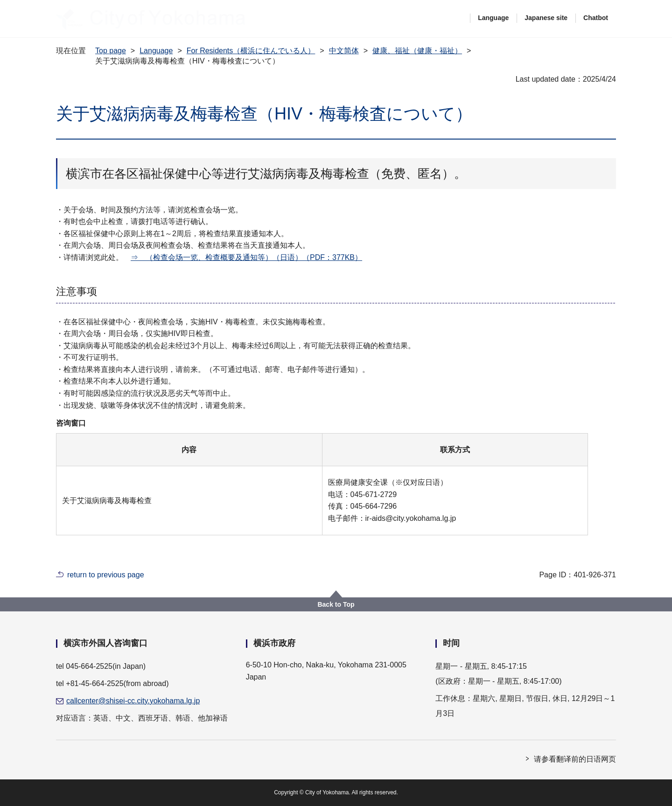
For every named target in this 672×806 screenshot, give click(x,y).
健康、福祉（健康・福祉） (417, 51)
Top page (111, 51)
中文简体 (344, 51)
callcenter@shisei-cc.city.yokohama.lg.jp (133, 701)
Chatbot (596, 18)
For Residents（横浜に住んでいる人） (251, 51)
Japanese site (546, 18)
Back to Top (336, 604)
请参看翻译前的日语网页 (575, 759)
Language (493, 18)
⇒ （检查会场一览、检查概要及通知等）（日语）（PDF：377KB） (246, 257)
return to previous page (106, 575)
